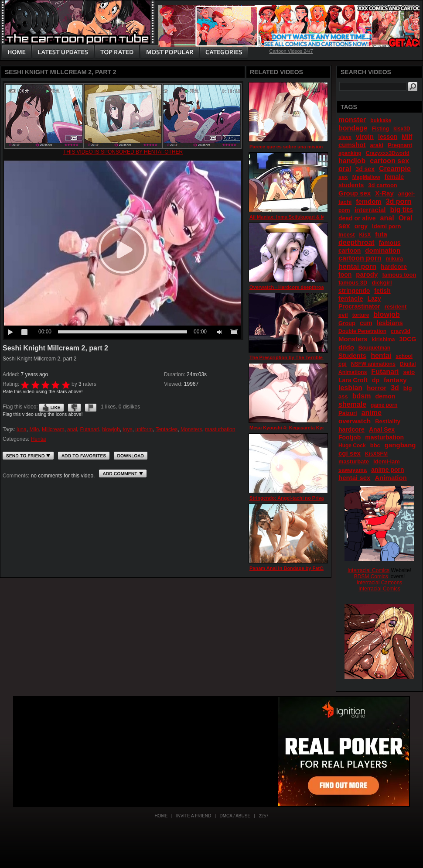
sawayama (353, 470)
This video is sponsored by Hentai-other (123, 152)
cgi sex (350, 453)
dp (376, 380)
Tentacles (167, 429)
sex (343, 177)
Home (161, 816)
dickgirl (382, 283)
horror (377, 388)
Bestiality (388, 421)
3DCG (408, 339)
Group (347, 323)
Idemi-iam (387, 461)
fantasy (395, 380)
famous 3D (353, 283)
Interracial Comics (368, 570)
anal (72, 429)
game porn (384, 405)
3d (395, 388)
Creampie (395, 169)
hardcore (351, 429)
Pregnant (400, 145)
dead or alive (357, 218)
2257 (263, 816)
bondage (353, 128)
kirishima (384, 340)
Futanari (89, 429)
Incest (347, 235)
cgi (343, 364)
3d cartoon (382, 185)
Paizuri (348, 413)
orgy (361, 226)
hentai (381, 355)
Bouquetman (374, 348)
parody (367, 274)
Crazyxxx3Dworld (388, 153)
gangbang (400, 445)
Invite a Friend (194, 816)
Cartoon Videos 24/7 (291, 51)
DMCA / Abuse (235, 816)
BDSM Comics (371, 576)
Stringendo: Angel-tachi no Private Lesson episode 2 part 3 (317, 498)
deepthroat (356, 242)
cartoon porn (360, 258)
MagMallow (366, 177)
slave (345, 137)
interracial (370, 210)
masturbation (220, 429)
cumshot (352, 145)
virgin (365, 136)
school (404, 356)
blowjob (111, 429)
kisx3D (402, 129)
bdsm (362, 396)
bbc (375, 445)
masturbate (354, 461)
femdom (368, 201)
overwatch (355, 421)
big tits (401, 210)
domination (383, 250)
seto (409, 372)
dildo (346, 347)
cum (366, 323)
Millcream (53, 429)
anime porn (387, 470)
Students (352, 355)
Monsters (191, 429)
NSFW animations (373, 364)
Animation (391, 478)
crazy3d (401, 331)
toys (128, 429)
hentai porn (357, 266)
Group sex (355, 193)
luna (22, 429)
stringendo (354, 291)
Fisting (380, 129)
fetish (382, 291)
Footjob (350, 437)
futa (381, 234)
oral (345, 169)
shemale (352, 404)
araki (377, 145)
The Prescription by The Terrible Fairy (292, 357)
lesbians (390, 323)
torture (361, 315)
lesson (388, 137)
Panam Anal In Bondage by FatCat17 (291, 568)
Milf (407, 137)
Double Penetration (362, 331)
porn (344, 210)
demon (385, 396)
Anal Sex (382, 429)
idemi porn (386, 226)
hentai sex (354, 478)
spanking (350, 153)
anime (372, 413)
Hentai (39, 439)
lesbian (350, 388)
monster (352, 120)
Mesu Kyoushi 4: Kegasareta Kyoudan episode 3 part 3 (312, 428)
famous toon (399, 275)
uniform (144, 429)
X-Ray (384, 193)
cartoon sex (389, 161)
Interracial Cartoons (380, 583)
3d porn (399, 201)
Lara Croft (353, 380)
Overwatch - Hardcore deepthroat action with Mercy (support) (319, 287)
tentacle (351, 298)
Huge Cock (352, 446)
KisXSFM (376, 454)
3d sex (365, 169)
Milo (34, 429)
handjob (352, 161)
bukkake (381, 120)
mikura (394, 259)
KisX (365, 235)
